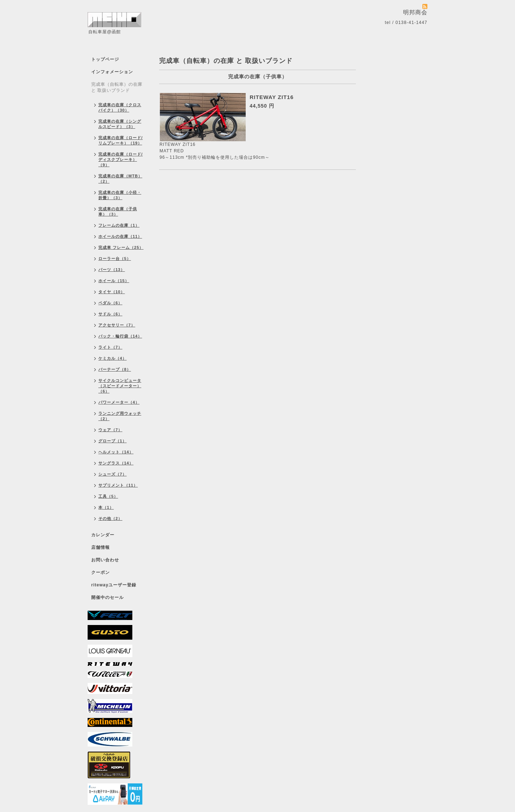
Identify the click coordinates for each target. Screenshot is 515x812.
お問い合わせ (105, 560)
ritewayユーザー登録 (114, 585)
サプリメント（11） (118, 485)
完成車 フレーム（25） (121, 247)
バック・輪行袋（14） (120, 336)
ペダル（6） (110, 303)
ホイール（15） (114, 281)
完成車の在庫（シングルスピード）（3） (120, 124)
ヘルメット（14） (116, 452)
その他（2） (110, 518)
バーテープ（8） (115, 369)
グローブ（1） (112, 441)
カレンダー (103, 535)
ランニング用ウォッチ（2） (120, 416)
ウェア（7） (110, 430)
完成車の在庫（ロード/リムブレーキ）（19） (121, 140)
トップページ (105, 59)
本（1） (106, 507)
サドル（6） (110, 314)
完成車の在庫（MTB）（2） (120, 179)
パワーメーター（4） (119, 402)
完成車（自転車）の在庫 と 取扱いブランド (117, 87)
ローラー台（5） (115, 259)
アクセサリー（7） (117, 325)
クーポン (100, 572)
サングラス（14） (116, 463)
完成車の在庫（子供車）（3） (118, 211)
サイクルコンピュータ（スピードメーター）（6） (120, 386)
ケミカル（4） (112, 358)
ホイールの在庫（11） (120, 236)
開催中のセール (107, 597)
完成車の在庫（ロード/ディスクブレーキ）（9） (121, 159)
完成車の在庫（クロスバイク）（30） (120, 107)
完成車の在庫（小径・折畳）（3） (120, 195)
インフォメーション (112, 72)
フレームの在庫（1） (119, 225)
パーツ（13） (112, 270)
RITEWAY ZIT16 (272, 97)
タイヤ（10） (112, 292)
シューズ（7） (112, 474)
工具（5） (108, 496)
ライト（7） (110, 347)
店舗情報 (100, 547)
